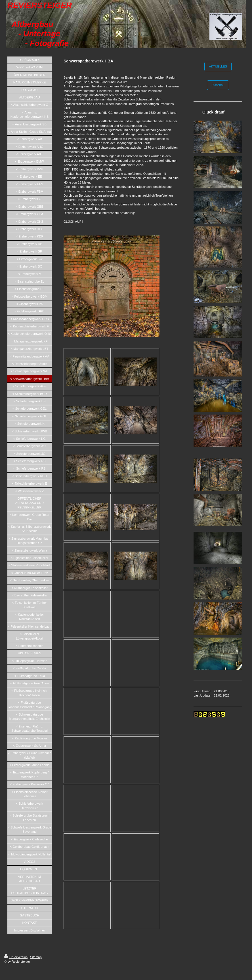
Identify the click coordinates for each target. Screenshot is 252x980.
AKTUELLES (218, 66)
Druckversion (16, 957)
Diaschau (218, 85)
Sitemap (36, 957)
